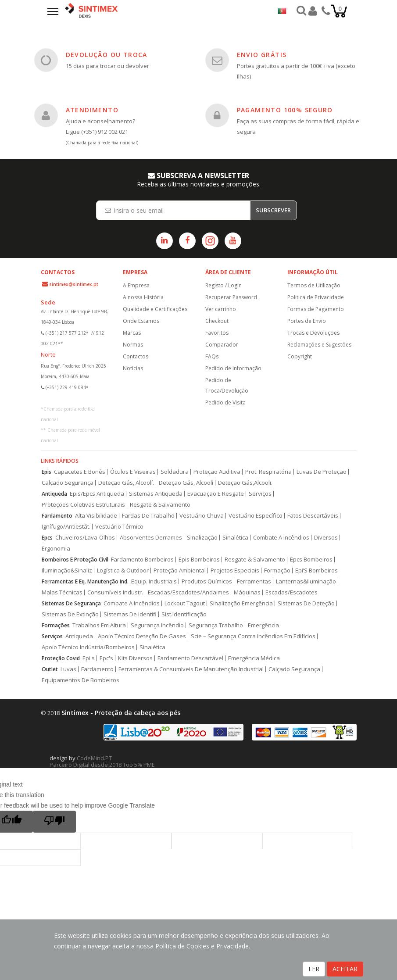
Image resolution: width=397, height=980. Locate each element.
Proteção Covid (61, 658)
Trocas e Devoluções (313, 333)
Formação (277, 570)
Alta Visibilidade (96, 516)
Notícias (133, 368)
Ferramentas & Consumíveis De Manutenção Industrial (191, 669)
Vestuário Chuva (202, 516)
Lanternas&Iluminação (306, 581)
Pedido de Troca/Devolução (227, 385)
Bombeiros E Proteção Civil (75, 560)
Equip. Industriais (154, 581)
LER (314, 969)
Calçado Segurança (68, 483)
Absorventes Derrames (151, 538)
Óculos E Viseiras (133, 472)
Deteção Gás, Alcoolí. (126, 483)
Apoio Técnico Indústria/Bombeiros (88, 647)
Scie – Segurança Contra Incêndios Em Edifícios (253, 636)
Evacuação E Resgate (216, 494)
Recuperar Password (231, 297)
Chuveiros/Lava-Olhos (85, 538)
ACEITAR (345, 969)
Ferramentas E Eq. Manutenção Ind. (85, 581)
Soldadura (175, 472)
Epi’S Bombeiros (317, 570)
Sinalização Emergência (241, 603)
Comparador (222, 345)
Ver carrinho (221, 309)
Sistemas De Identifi (130, 614)
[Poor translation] (54, 822)
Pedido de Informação (233, 368)
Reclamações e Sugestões (319, 345)
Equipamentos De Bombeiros (80, 680)
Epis (46, 472)
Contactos (136, 356)
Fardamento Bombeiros (142, 560)
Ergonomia (56, 549)
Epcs (47, 538)
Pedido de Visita (225, 402)
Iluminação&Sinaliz (67, 570)
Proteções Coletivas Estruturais (83, 505)
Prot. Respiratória (268, 472)
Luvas (68, 669)
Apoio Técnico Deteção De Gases (142, 636)
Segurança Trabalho (216, 625)
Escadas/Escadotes (291, 592)
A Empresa (136, 285)
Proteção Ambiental (180, 570)
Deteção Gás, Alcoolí (186, 483)
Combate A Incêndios (281, 538)
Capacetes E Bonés (80, 472)
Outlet (50, 669)
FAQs (212, 356)
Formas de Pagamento (316, 309)
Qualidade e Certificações (155, 309)
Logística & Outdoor (123, 570)
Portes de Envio (307, 321)
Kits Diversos (135, 658)
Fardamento (57, 516)
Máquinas (247, 592)
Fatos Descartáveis (313, 516)
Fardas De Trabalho (148, 516)
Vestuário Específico (256, 516)
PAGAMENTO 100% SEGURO (285, 110)
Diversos (326, 538)
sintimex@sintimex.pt (74, 284)
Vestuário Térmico (119, 527)
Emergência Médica (254, 658)
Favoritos (217, 333)
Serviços (260, 494)
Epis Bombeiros (199, 560)
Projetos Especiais (235, 570)
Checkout (217, 321)
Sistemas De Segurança (71, 603)
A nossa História (143, 297)
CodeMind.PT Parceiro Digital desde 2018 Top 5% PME (102, 761)
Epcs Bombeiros (311, 560)
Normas (133, 345)
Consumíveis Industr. (115, 592)
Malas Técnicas (62, 592)
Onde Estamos (141, 321)
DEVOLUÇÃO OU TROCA (107, 55)
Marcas (132, 333)
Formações (56, 625)
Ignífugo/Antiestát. (66, 527)
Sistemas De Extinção (70, 614)
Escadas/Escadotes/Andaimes (188, 592)
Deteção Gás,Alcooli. (245, 483)
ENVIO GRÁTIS (262, 55)
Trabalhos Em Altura (99, 625)
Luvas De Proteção (322, 472)
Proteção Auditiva (217, 472)
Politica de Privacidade (316, 297)
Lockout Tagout (185, 603)
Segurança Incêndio (157, 625)
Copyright (300, 356)
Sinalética (235, 538)
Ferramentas (254, 581)
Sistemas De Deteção (306, 603)
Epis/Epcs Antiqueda (97, 494)
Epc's (106, 658)
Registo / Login (224, 285)
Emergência (263, 625)
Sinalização (202, 538)
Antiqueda (54, 494)
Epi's (89, 658)
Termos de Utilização (314, 285)
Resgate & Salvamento (160, 505)
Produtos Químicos (207, 581)
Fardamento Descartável (190, 658)
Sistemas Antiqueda (156, 494)
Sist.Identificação (184, 614)
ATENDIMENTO (92, 110)
